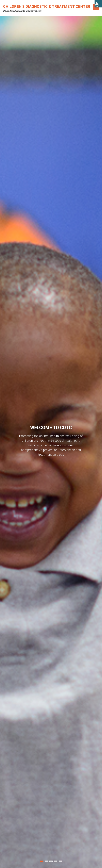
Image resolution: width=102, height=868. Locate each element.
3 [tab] (51, 861)
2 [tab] (46, 861)
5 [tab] (60, 861)
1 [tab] (42, 861)
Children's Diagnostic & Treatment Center (47, 7)
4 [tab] (56, 861)
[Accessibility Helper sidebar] (98, 4)
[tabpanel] (51, 442)
